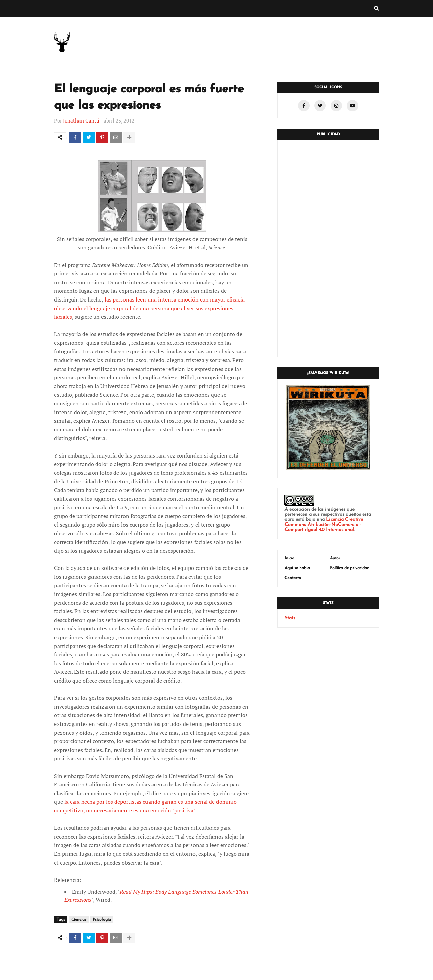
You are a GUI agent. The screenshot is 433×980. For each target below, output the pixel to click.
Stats (290, 618)
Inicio (289, 558)
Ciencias (79, 920)
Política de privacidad (350, 568)
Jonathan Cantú (81, 120)
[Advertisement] (328, 248)
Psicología (102, 920)
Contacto (293, 578)
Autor (335, 558)
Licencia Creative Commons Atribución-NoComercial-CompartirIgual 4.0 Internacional (324, 525)
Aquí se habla (297, 568)
